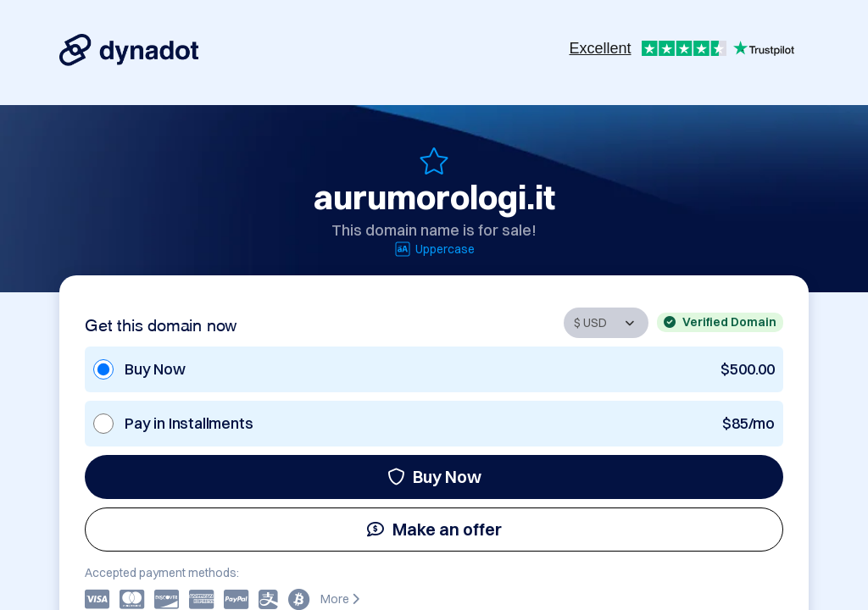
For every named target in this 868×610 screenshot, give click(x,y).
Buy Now (434, 477)
